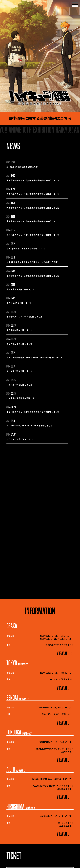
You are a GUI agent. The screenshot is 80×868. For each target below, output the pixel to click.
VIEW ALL (65, 653)
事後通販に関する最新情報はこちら (40, 118)
